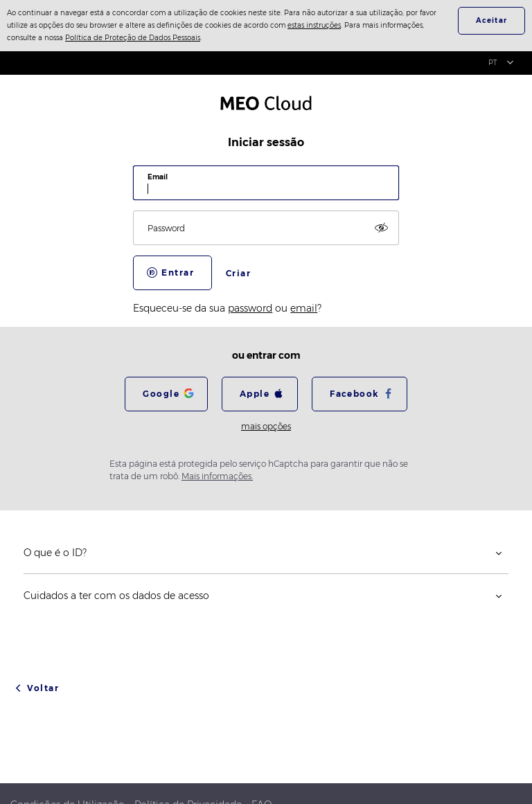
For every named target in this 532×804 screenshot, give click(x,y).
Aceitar (491, 20)
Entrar (178, 273)
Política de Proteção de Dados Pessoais (133, 38)
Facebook (354, 394)
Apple (255, 394)
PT (493, 63)
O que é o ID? (55, 553)
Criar (238, 273)
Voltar (43, 688)
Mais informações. (217, 476)
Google (161, 394)
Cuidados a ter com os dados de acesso (116, 596)
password (250, 308)
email (304, 308)
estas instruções (314, 25)
